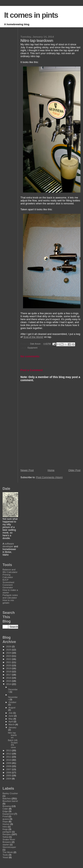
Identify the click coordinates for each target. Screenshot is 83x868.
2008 (9, 766)
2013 (9, 750)
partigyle (7, 832)
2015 (9, 681)
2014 (9, 684)
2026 (9, 646)
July (11, 713)
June (11, 716)
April (11, 722)
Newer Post (27, 470)
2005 (9, 775)
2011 (9, 757)
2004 (9, 779)
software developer (8, 545)
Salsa (5, 837)
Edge (5, 811)
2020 (9, 665)
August (12, 708)
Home (51, 470)
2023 (9, 656)
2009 (9, 763)
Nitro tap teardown (12, 735)
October (13, 702)
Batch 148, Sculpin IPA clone (13, 744)
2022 (9, 659)
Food (5, 816)
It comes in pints (31, 15)
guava (6, 819)
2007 (9, 769)
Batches (7, 798)
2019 (9, 668)
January (13, 727)
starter (6, 844)
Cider (5, 809)
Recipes (7, 834)
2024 (9, 653)
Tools (5, 855)
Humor (6, 824)
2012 (9, 754)
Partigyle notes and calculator (10, 596)
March (12, 724)
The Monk (8, 852)
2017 (9, 675)
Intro (5, 827)
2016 (9, 678)
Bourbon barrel (10, 801)
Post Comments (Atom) (49, 477)
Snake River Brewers (9, 841)
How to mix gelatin (8, 601)
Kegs (5, 829)
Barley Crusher (10, 793)
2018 (9, 671)
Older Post (74, 470)
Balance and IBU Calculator (10, 571)
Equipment (33, 348)
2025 (9, 650)
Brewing (7, 806)
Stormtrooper (9, 847)
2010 (9, 760)
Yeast (5, 857)
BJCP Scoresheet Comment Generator (8, 584)
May (11, 719)
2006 (9, 772)
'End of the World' (33, 337)
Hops (5, 821)
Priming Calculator (8, 576)
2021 (9, 662)
